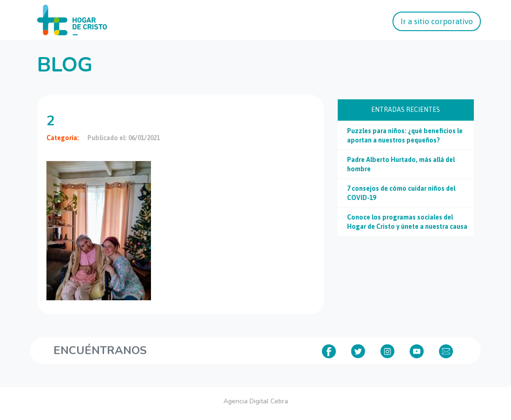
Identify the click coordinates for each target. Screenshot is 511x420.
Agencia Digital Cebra (256, 401)
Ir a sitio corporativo (437, 21)
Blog (65, 65)
